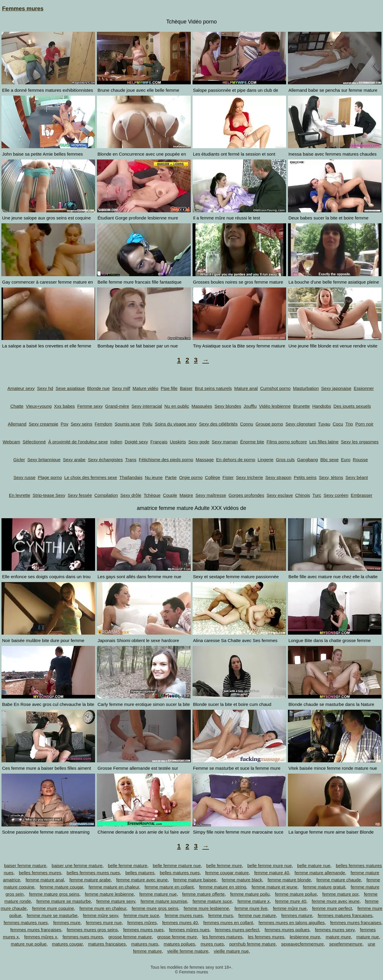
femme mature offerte (203, 894)
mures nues (212, 944)
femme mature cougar (62, 887)
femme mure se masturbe (52, 915)
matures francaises (107, 944)
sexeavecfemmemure (302, 944)
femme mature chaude (339, 880)
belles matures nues (180, 873)
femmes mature (297, 915)
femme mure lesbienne (206, 908)
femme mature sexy (116, 901)
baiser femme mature (25, 866)
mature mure (338, 937)
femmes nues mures (83, 937)
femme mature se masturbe (63, 901)
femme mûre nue (290, 908)
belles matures (140, 873)
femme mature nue (158, 894)
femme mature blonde (289, 880)
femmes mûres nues (189, 930)
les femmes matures (222, 937)
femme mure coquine (53, 908)
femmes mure (67, 923)
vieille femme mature (188, 951)
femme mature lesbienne (109, 894)
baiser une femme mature (77, 866)
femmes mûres (142, 923)
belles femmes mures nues (93, 873)
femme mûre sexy (100, 915)
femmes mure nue (104, 923)
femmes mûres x (41, 937)
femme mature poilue (296, 894)
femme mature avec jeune (142, 880)
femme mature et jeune (275, 887)
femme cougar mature (227, 873)
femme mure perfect (332, 908)
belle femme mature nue (177, 866)
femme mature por (341, 894)
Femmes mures (23, 8)
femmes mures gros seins (92, 930)
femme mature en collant (169, 887)
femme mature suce (212, 901)
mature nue (368, 937)
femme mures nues (184, 915)
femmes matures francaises (345, 915)
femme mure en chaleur (103, 908)
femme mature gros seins (54, 894)
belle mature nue (314, 866)
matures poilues (179, 944)
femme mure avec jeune (336, 901)
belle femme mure (224, 866)
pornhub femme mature (253, 944)
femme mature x (253, 901)
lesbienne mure (305, 937)
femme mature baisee (195, 880)
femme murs (221, 915)
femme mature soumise (164, 901)
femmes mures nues (144, 930)
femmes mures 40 (180, 923)
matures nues (145, 944)
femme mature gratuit (324, 887)
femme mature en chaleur (114, 887)
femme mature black (242, 880)
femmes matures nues (26, 923)
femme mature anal (45, 880)
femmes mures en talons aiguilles (292, 923)
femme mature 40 (272, 873)
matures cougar (67, 944)
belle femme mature (128, 866)
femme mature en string (223, 887)
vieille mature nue (231, 951)
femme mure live (251, 908)
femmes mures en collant (228, 923)
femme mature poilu (250, 894)
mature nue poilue (29, 944)
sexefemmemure (346, 944)
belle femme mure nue (269, 866)
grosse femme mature (130, 937)
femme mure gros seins (155, 908)
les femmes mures (266, 937)
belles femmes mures (40, 873)
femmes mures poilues (287, 930)
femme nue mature (257, 915)
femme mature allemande (320, 873)
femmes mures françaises (36, 930)
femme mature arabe (90, 880)
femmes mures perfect (237, 930)
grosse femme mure (177, 937)
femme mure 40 (291, 901)
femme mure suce (141, 915)
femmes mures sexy (335, 930)
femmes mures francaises (356, 923)
